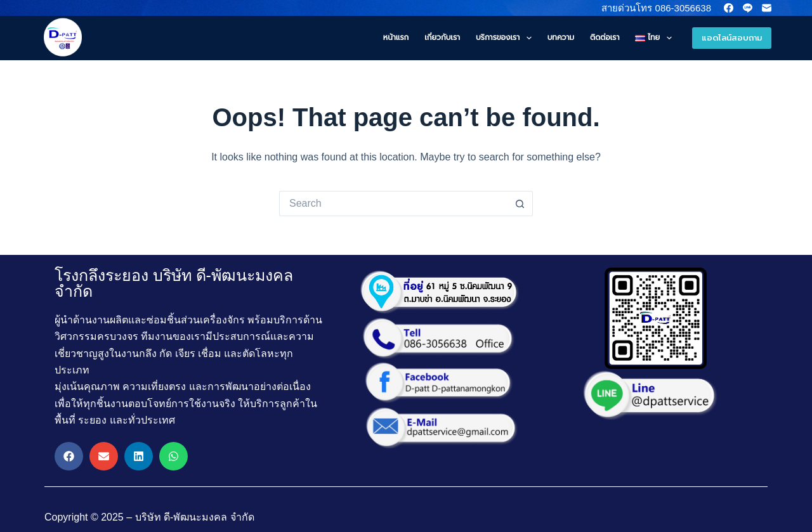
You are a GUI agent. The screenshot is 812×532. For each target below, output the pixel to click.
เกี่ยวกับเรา (442, 37)
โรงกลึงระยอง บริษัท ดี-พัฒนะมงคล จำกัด (174, 283)
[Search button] (520, 204)
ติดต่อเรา (605, 37)
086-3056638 (682, 8)
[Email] (767, 8)
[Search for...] (393, 204)
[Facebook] (729, 8)
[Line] (748, 8)
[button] (69, 456)
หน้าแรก (396, 37)
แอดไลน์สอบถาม (732, 38)
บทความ (561, 37)
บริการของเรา (506, 38)
